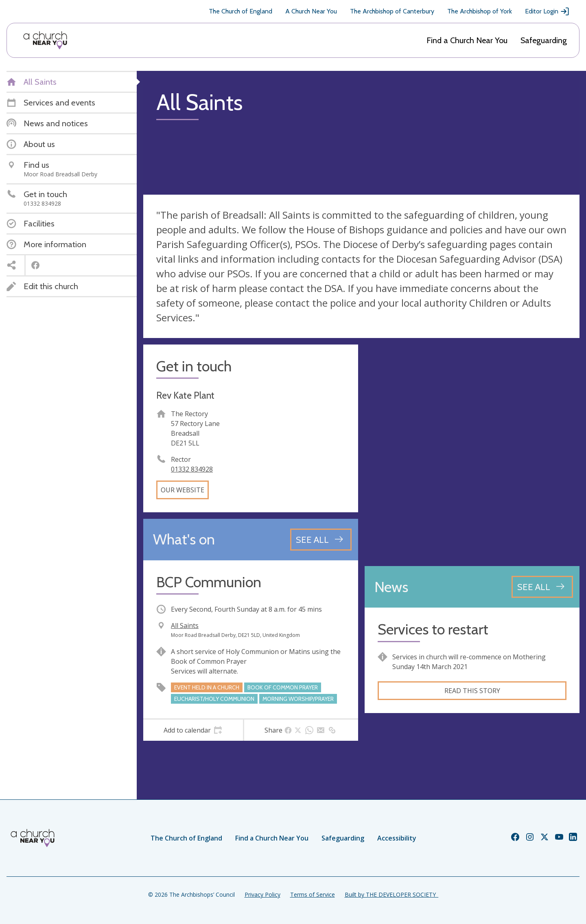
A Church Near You (311, 11)
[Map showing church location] (472, 452)
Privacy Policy (262, 894)
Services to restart (433, 629)
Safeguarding (544, 40)
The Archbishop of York (480, 11)
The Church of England (241, 11)
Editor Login (547, 11)
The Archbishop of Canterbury (392, 11)
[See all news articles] (542, 587)
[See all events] (321, 540)
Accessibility (397, 838)
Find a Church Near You (467, 40)
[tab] (193, 730)
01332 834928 (192, 469)
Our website (183, 490)
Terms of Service (313, 894)
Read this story (472, 691)
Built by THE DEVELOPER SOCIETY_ (391, 894)
